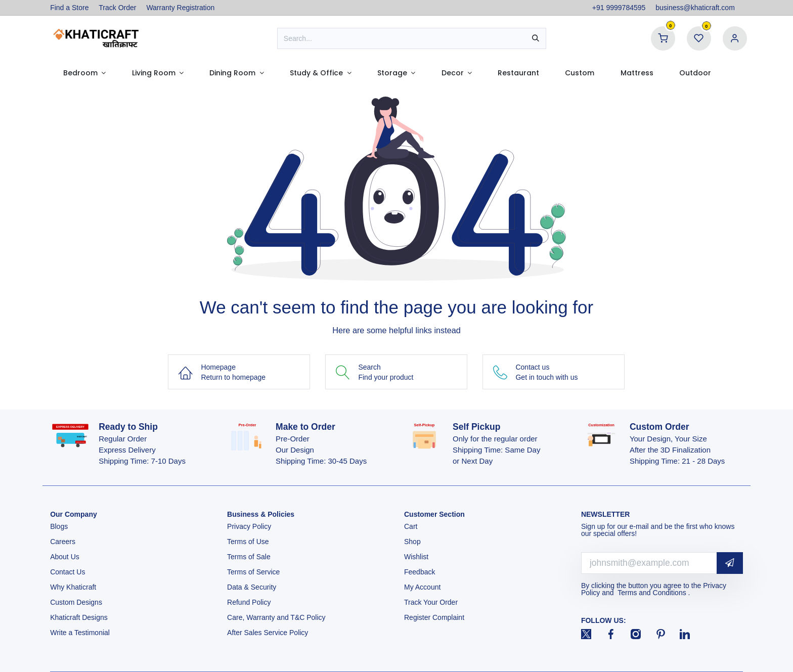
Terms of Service (253, 572)
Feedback (420, 572)
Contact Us (68, 572)
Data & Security (252, 587)
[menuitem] (84, 73)
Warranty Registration (180, 8)
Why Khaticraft (73, 587)
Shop (412, 542)
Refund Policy (249, 602)
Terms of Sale (249, 557)
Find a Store (69, 8)
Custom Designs (76, 602)
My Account (422, 587)
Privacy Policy (250, 526)
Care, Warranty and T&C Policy (276, 617)
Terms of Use (249, 542)
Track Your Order (431, 602)
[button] (730, 563)
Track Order (117, 8)
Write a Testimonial (81, 633)
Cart (412, 526)
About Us (65, 557)
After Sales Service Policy (269, 633)
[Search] (536, 38)
